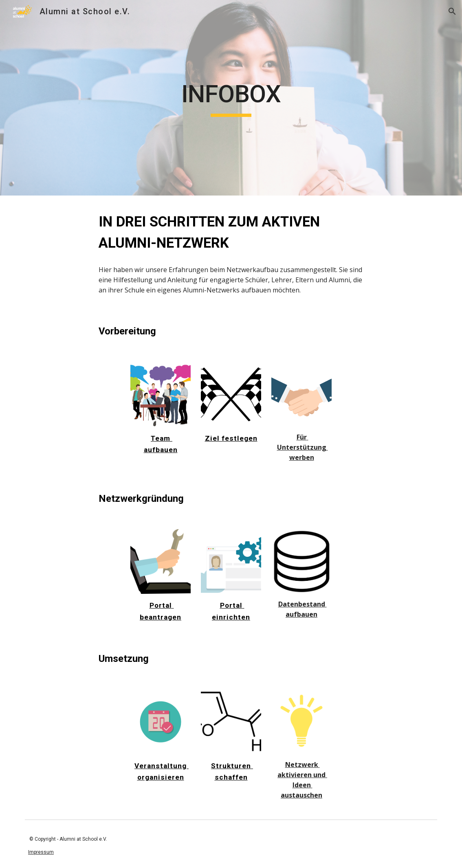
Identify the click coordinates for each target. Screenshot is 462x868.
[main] (231, 98)
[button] (452, 11)
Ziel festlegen (231, 438)
